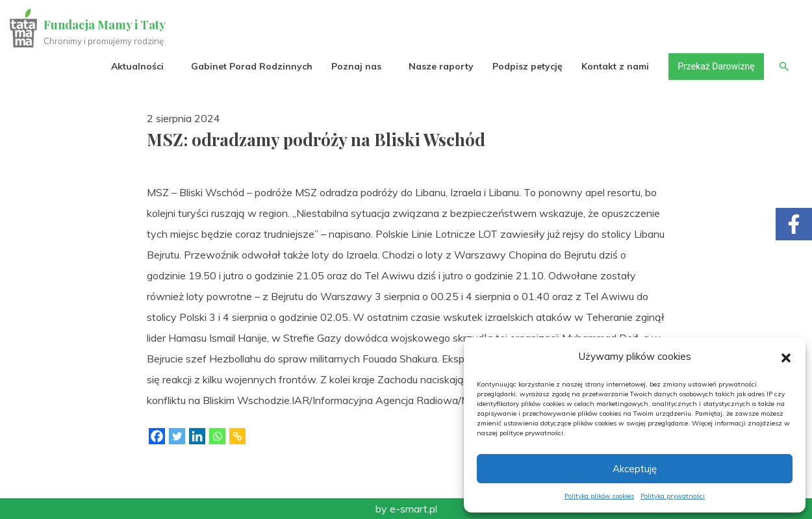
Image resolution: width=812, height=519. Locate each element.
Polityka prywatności (673, 496)
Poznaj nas (356, 66)
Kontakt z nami (615, 66)
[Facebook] (157, 436)
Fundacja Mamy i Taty (105, 25)
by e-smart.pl (406, 509)
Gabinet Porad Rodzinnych (251, 66)
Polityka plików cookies (599, 496)
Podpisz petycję (527, 66)
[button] (786, 357)
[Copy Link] (237, 436)
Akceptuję (635, 469)
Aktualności (137, 66)
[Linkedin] (197, 436)
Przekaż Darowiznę (715, 66)
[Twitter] (177, 436)
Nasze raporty (440, 66)
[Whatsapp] (217, 436)
